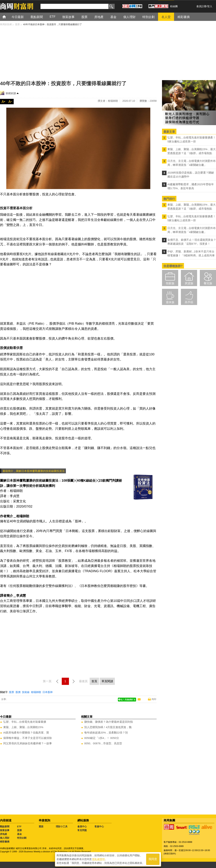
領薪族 (170, 283)
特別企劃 (22, 838)
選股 (41, 826)
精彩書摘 (5, 842)
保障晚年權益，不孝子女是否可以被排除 (28, 738)
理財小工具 (62, 826)
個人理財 (5, 838)
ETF (19, 826)
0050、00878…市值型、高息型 (103, 743)
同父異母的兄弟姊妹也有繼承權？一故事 (28, 743)
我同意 (153, 859)
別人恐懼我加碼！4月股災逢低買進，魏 (108, 727)
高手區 (189, 302)
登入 (210, 6)
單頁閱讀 (107, 681)
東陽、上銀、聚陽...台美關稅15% (23, 727)
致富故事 (5, 830)
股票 (12, 692)
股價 (18, 692)
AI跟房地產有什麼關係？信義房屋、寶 (26, 733)
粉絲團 (174, 6)
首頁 (7, 17)
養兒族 (208, 283)
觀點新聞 (5, 826)
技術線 (26, 692)
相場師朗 (36, 692)
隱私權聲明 (98, 859)
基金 (19, 834)
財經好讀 (11, 93)
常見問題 (82, 830)
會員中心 (82, 826)
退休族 (170, 302)
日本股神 (48, 692)
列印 (154, 699)
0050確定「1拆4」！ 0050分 (102, 738)
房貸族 (189, 283)
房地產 (4, 834)
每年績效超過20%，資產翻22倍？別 (106, 733)
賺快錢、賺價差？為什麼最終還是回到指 (109, 722)
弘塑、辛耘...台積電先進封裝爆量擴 (25, 722)
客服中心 (99, 826)
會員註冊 (201, 6)
